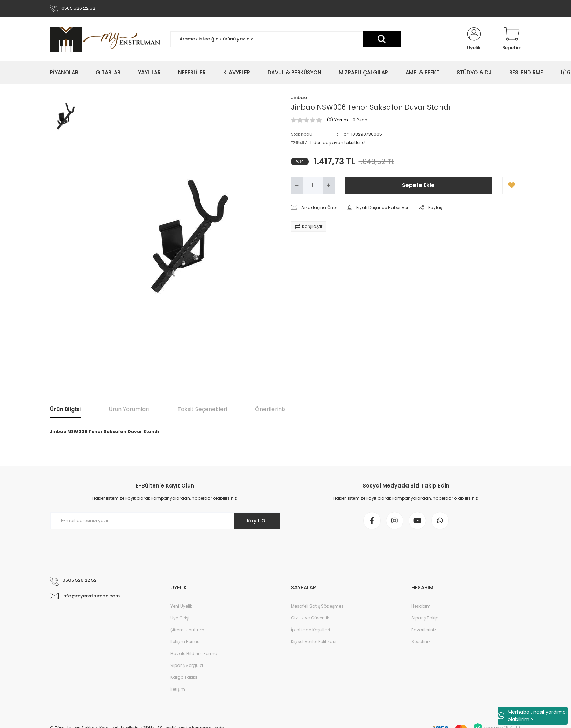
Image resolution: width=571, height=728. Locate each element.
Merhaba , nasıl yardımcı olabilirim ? (532, 716)
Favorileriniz (424, 630)
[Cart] (512, 39)
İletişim (178, 689)
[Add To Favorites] (512, 185)
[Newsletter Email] (165, 521)
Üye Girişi (180, 618)
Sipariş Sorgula (187, 665)
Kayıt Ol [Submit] (257, 521)
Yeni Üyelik (181, 606)
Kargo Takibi (184, 677)
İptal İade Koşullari (310, 630)
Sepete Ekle (418, 185)
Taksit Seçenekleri (202, 409)
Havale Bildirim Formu (194, 653)
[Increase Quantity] (329, 185)
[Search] (286, 39)
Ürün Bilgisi (65, 409)
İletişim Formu (185, 642)
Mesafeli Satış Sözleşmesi (318, 606)
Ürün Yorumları (129, 409)
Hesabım (421, 606)
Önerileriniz (270, 409)
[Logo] (105, 39)
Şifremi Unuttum (187, 630)
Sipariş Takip (425, 618)
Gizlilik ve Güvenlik (310, 618)
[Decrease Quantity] (297, 185)
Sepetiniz (421, 642)
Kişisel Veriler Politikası (314, 642)
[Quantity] (313, 185)
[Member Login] (474, 39)
